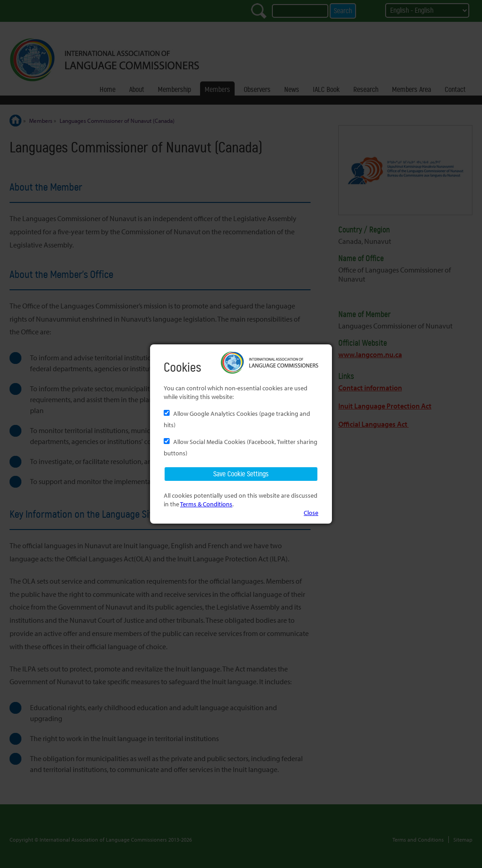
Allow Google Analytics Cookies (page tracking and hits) (237, 419)
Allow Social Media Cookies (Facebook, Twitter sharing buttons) (241, 447)
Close (311, 512)
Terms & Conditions (206, 504)
